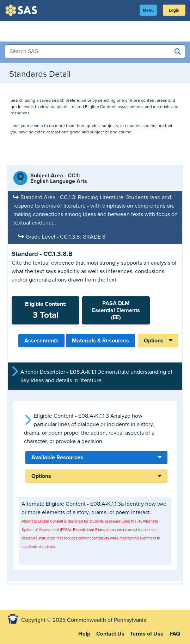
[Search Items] (95, 51)
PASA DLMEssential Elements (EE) (116, 310)
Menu (148, 10)
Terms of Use (147, 634)
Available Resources (57, 457)
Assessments (41, 341)
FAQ (175, 634)
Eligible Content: (45, 310)
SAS (22, 10)
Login (174, 10)
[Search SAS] (178, 52)
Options (154, 341)
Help (84, 634)
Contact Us (110, 634)
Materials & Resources (100, 341)
